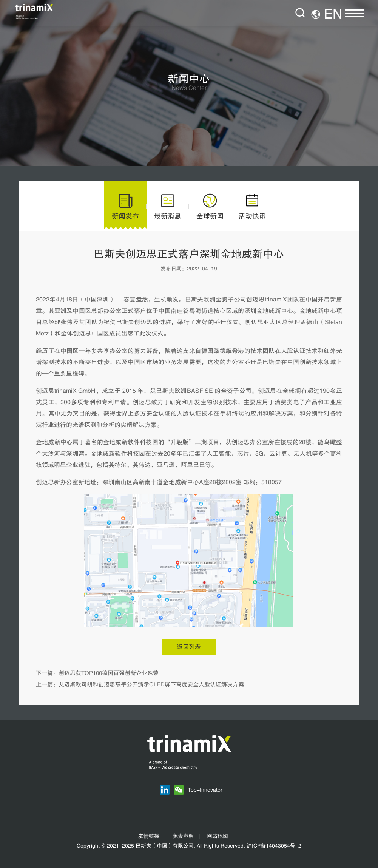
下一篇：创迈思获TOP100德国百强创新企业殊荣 (97, 673)
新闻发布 (125, 206)
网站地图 (218, 836)
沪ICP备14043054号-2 (274, 846)
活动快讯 (252, 206)
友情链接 (149, 836)
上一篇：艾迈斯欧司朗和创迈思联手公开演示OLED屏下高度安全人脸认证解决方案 (140, 684)
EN (333, 14)
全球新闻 (210, 206)
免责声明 (183, 836)
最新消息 (168, 206)
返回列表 (189, 647)
